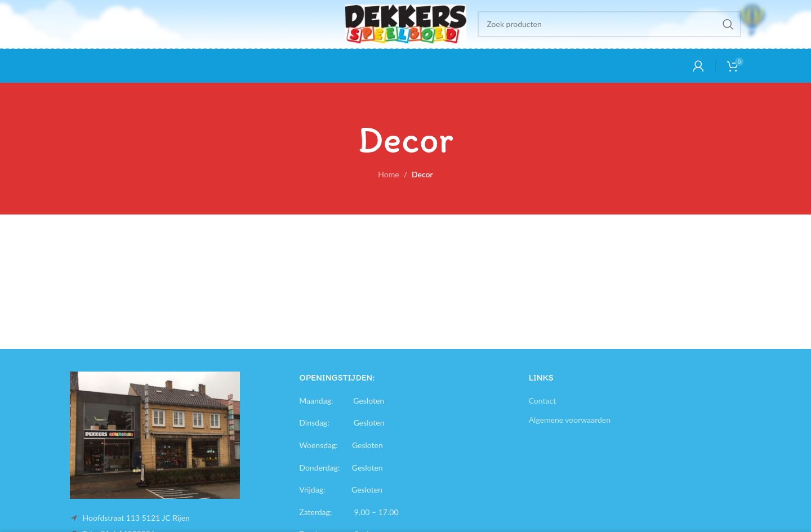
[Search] (610, 24)
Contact (543, 401)
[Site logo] (406, 23)
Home (388, 174)
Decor (422, 174)
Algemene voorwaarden (570, 420)
